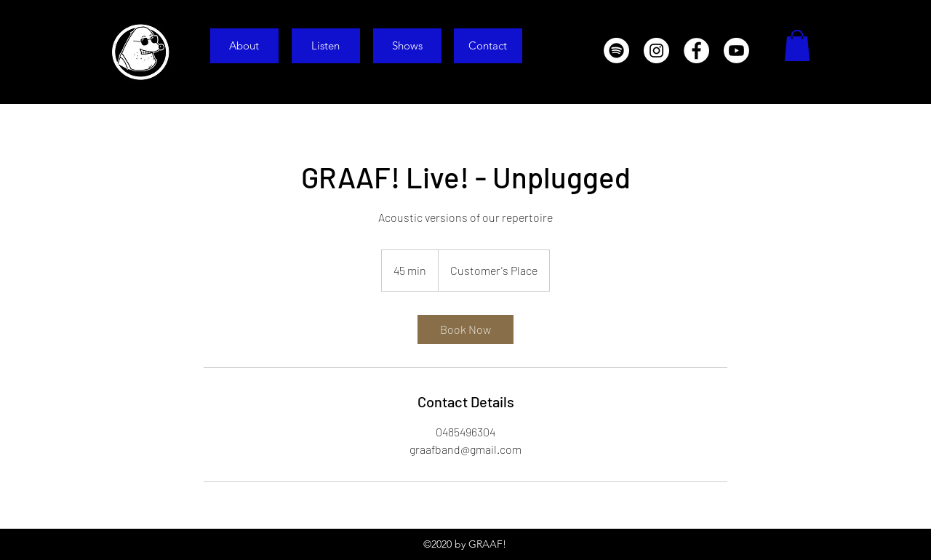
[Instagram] (656, 51)
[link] (465, 329)
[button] (797, 45)
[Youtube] (736, 51)
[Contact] (488, 46)
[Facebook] (696, 51)
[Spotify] (616, 51)
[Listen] (326, 46)
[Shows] (407, 46)
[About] (244, 46)
